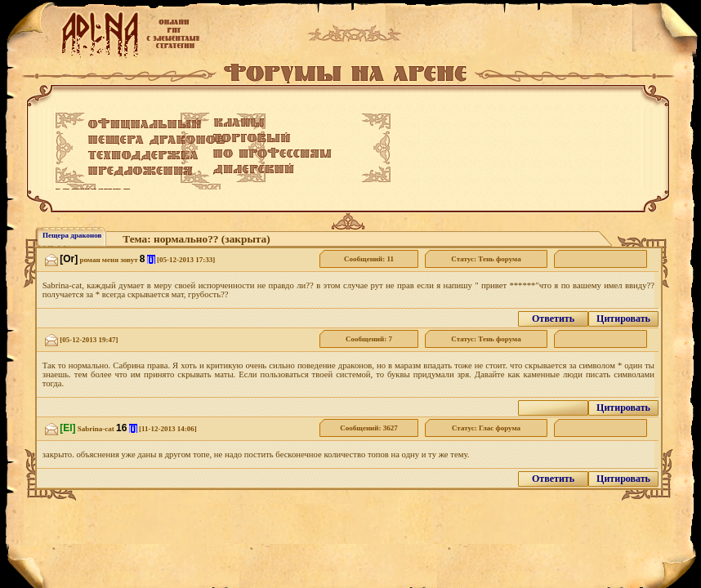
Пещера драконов (72, 235)
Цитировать (623, 318)
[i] (151, 259)
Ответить (553, 318)
